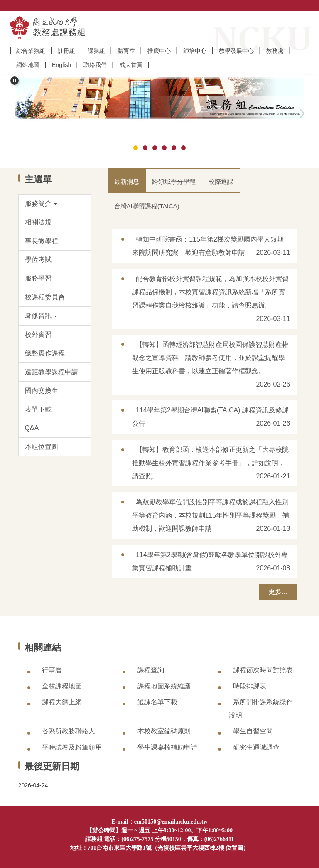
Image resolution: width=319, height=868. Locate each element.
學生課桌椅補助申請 (167, 747)
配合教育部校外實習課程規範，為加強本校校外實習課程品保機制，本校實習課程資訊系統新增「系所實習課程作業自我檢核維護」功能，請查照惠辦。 (211, 292)
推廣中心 (159, 51)
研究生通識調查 (256, 747)
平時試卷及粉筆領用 (72, 747)
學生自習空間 (253, 731)
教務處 (275, 51)
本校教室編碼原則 (164, 731)
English (61, 65)
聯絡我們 (95, 65)
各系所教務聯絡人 (69, 731)
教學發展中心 (236, 51)
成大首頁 (131, 65)
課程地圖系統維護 (164, 686)
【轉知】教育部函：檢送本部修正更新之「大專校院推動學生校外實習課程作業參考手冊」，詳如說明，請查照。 (211, 463)
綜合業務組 (31, 51)
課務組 (96, 51)
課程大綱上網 (62, 702)
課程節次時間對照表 (263, 670)
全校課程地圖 (62, 686)
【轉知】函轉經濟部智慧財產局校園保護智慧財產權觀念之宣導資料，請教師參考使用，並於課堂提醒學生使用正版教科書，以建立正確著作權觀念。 (211, 358)
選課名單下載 (157, 702)
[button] (15, 81)
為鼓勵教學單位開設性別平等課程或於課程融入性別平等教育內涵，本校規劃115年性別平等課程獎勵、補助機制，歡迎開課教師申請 (211, 515)
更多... (278, 592)
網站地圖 (28, 65)
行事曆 (52, 670)
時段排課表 (250, 686)
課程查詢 (151, 670)
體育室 (126, 51)
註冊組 (66, 51)
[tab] (136, 148)
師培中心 (195, 51)
